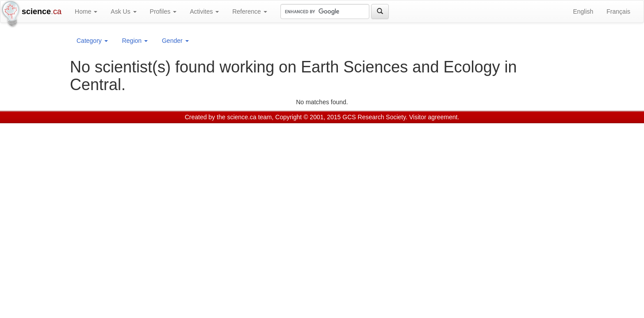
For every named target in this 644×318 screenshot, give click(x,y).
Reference (249, 11)
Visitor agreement (433, 117)
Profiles (163, 11)
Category (92, 41)
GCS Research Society (374, 117)
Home (86, 11)
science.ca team (249, 117)
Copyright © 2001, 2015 (308, 117)
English (583, 11)
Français (618, 11)
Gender (175, 41)
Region (135, 41)
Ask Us (123, 11)
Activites (204, 11)
